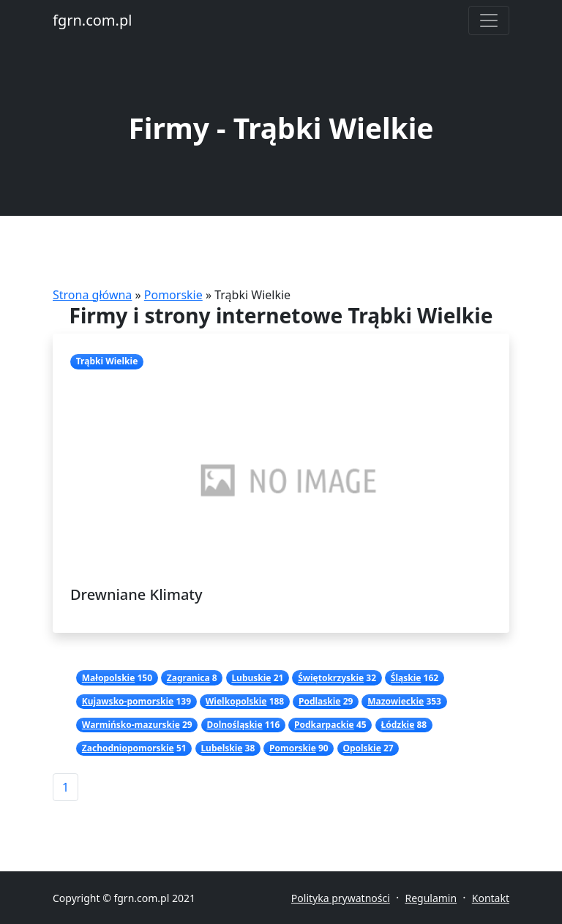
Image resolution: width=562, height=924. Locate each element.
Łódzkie (397, 725)
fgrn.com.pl (92, 20)
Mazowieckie (396, 701)
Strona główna (92, 295)
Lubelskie (221, 748)
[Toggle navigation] (489, 20)
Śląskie (406, 678)
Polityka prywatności (341, 898)
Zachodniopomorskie (128, 748)
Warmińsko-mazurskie (131, 725)
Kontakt (491, 898)
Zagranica (188, 678)
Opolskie (361, 748)
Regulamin (431, 898)
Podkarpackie (324, 725)
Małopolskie (109, 678)
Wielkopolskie (236, 701)
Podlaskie (320, 701)
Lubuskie (251, 678)
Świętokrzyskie (331, 678)
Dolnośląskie (234, 725)
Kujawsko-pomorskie (128, 701)
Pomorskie (173, 295)
